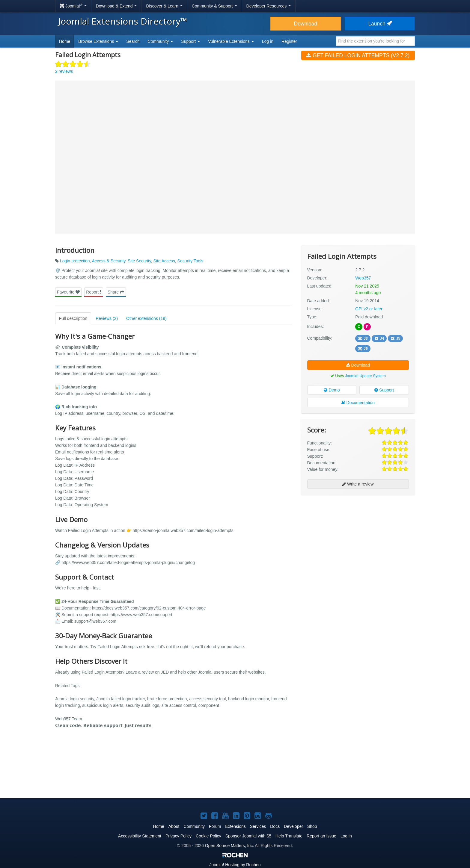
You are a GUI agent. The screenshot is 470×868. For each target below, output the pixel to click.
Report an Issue (321, 836)
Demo (332, 390)
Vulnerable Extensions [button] (231, 41)
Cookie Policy (208, 836)
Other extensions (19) (146, 318)
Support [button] (190, 41)
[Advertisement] (358, 538)
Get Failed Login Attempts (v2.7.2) (358, 55)
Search (133, 41)
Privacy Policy (178, 836)
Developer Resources (269, 6)
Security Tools (190, 261)
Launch (379, 24)
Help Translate (289, 836)
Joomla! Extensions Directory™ (123, 21)
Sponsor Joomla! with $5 (248, 836)
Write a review (358, 484)
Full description (73, 318)
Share (116, 292)
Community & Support (214, 6)
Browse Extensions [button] (98, 41)
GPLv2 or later (369, 309)
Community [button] (161, 41)
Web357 (363, 278)
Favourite (68, 292)
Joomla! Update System (365, 376)
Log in (268, 41)
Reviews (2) (107, 318)
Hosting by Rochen (235, 865)
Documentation (358, 403)
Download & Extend (116, 6)
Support (384, 390)
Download (305, 24)
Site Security (139, 261)
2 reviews (64, 71)
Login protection (75, 261)
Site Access (164, 261)
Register (289, 41)
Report (94, 292)
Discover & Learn (164, 6)
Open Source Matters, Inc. (229, 846)
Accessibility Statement (140, 836)
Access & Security (109, 261)
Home (65, 41)
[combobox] (375, 41)
